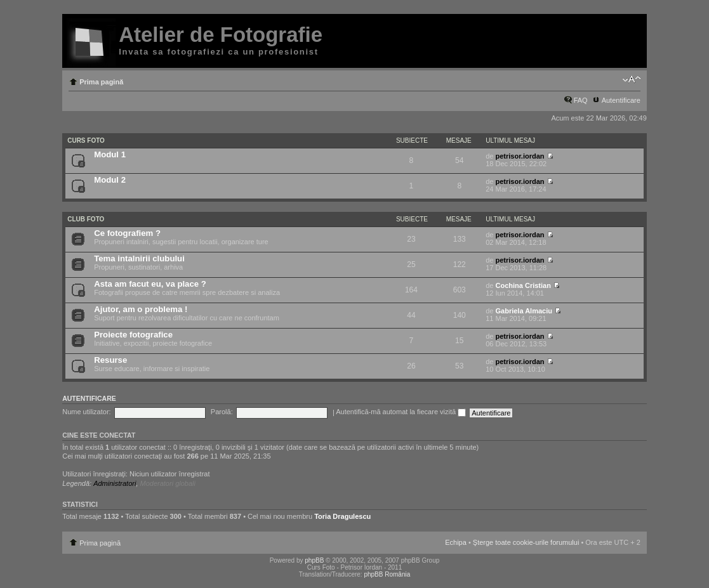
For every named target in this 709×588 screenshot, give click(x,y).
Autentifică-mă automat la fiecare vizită (401, 412)
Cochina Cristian (523, 285)
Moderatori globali (168, 483)
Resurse (110, 360)
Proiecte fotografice (133, 335)
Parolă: (222, 412)
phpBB (314, 560)
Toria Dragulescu (342, 516)
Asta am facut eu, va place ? (150, 284)
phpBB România (387, 574)
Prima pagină (101, 82)
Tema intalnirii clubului (139, 258)
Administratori (115, 483)
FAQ (581, 100)
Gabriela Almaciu (523, 311)
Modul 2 (110, 180)
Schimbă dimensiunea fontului (631, 79)
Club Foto (86, 219)
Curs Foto (86, 140)
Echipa (456, 542)
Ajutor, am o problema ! (141, 309)
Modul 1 (110, 154)
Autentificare (621, 100)
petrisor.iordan (520, 156)
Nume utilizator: (86, 412)
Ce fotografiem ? (127, 233)
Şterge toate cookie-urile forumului (526, 542)
